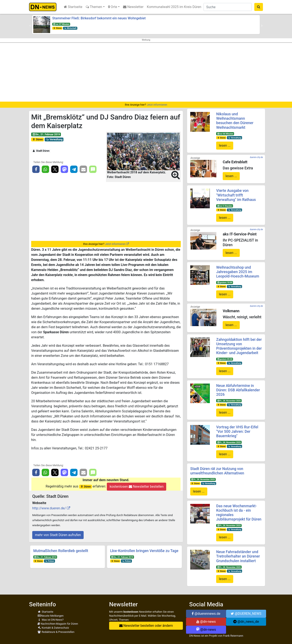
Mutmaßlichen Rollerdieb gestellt (61, 551)
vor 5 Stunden (225, 206)
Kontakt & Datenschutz (53, 628)
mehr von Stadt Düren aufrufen (58, 535)
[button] (30, 26)
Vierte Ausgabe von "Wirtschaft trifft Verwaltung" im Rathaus (236, 195)
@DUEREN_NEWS (246, 614)
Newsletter (133, 7)
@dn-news (206, 622)
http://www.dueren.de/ (49, 508)
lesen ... (225, 145)
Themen (94, 7)
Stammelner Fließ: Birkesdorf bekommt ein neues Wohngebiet (99, 18)
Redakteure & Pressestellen (56, 632)
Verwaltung (54, 139)
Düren (57, 28)
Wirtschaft (70, 28)
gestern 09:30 (225, 359)
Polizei (50, 561)
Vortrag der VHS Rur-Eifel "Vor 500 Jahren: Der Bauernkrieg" (237, 432)
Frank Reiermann (233, 636)
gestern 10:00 (225, 282)
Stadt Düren (41, 151)
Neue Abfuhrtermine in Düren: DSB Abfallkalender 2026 (238, 390)
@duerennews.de (206, 614)
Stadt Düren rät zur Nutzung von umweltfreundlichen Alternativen (217, 471)
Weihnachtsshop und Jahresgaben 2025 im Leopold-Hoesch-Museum (238, 272)
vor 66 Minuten (225, 134)
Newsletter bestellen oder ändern (146, 626)
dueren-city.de (256, 157)
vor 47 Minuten (61, 24)
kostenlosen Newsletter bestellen (137, 487)
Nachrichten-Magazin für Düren (58, 624)
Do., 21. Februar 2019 (46, 134)
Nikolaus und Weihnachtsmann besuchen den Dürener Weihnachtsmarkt (235, 121)
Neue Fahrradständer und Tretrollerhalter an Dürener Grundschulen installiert (238, 556)
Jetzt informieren (157, 105)
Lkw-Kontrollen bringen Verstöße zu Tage (144, 551)
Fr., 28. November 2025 (229, 401)
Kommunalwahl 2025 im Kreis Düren (174, 7)
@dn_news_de (246, 622)
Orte (113, 7)
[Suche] (228, 7)
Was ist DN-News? (51, 620)
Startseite (73, 7)
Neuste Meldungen (51, 616)
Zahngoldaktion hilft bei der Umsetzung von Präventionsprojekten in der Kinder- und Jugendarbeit (239, 346)
